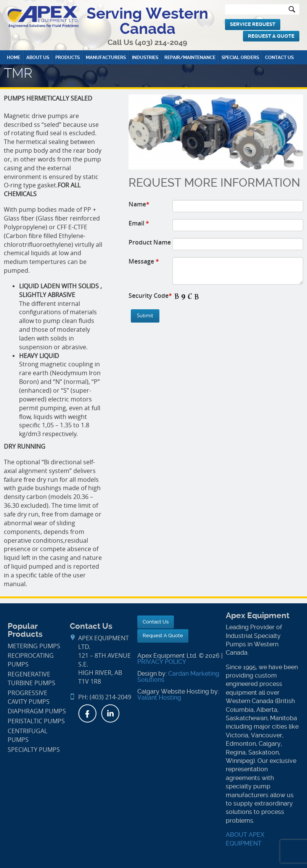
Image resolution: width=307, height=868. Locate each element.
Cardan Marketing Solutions (178, 677)
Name (139, 204)
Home (14, 58)
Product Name (150, 242)
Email (139, 223)
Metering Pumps (34, 646)
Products (68, 58)
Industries (145, 58)
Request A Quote (271, 36)
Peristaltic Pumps (36, 721)
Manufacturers (106, 58)
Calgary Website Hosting (173, 691)
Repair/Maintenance (190, 58)
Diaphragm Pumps (37, 711)
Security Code (150, 296)
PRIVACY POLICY (162, 662)
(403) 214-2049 (161, 42)
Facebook (87, 713)
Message (144, 261)
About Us (38, 58)
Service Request (253, 24)
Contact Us (279, 58)
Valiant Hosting (159, 698)
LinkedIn (110, 713)
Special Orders (240, 58)
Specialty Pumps (34, 750)
